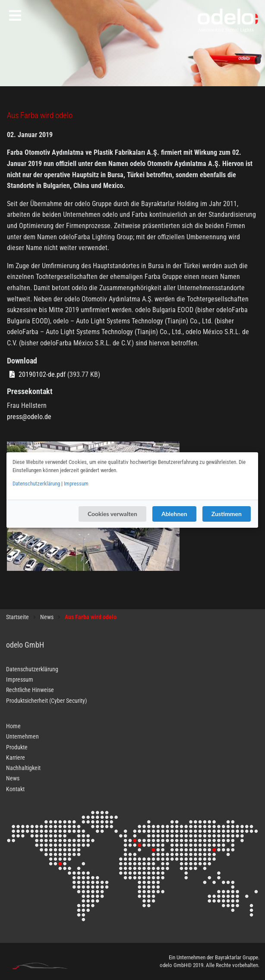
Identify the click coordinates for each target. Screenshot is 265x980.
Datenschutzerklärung (36, 484)
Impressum (76, 484)
